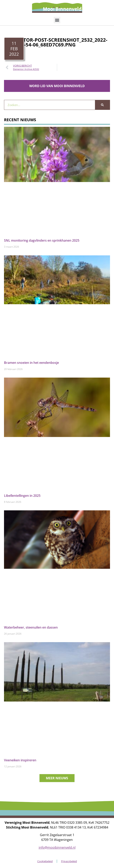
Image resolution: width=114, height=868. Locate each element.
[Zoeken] (102, 105)
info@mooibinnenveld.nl (57, 847)
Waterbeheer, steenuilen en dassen (31, 627)
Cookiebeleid (45, 861)
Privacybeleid (69, 861)
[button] (57, 20)
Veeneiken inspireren (20, 760)
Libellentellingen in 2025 (22, 496)
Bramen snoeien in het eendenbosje (31, 363)
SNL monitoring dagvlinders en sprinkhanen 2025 (42, 240)
